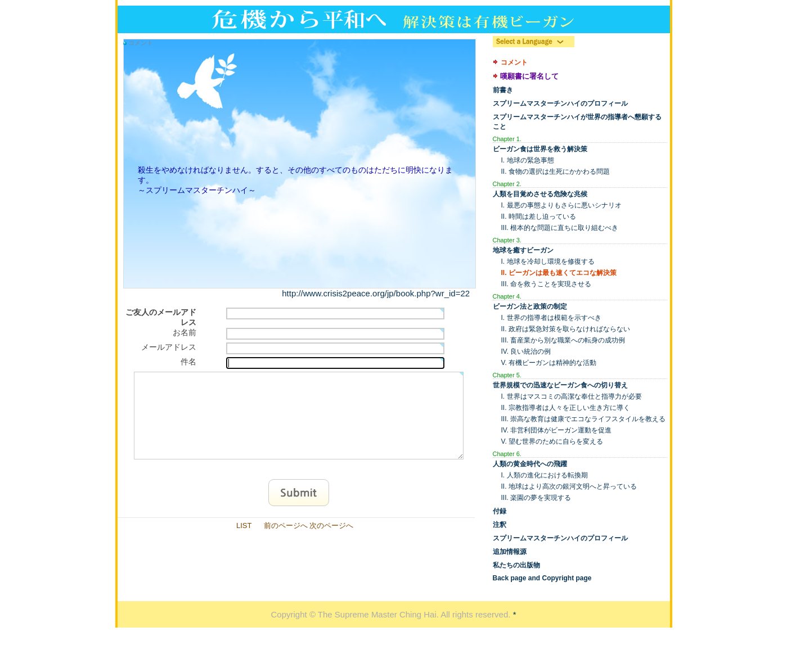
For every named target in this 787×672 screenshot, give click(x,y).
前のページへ (286, 542)
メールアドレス (169, 347)
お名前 (185, 332)
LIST (244, 542)
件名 (188, 362)
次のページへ (331, 542)
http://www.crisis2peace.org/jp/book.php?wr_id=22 (376, 293)
